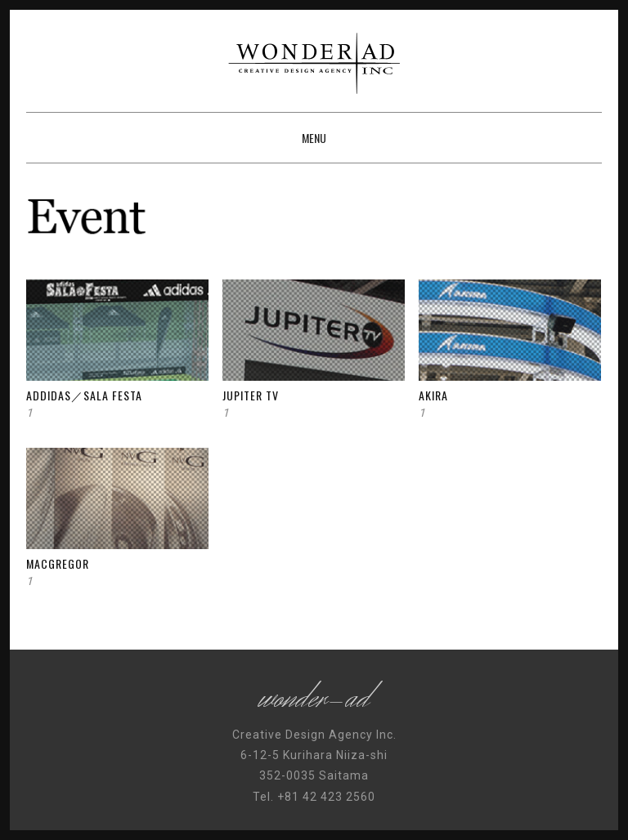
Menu (314, 138)
